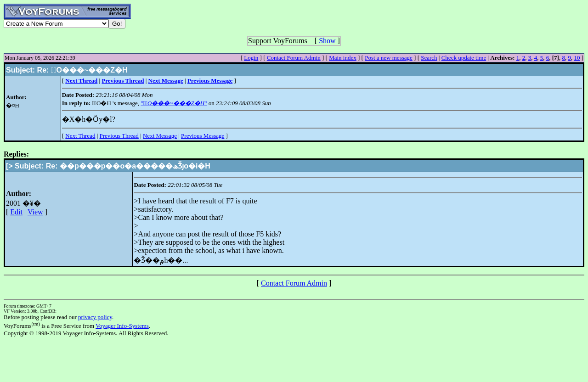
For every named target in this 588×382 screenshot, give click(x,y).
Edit (16, 212)
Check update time (464, 58)
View (35, 212)
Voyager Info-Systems (122, 326)
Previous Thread (119, 136)
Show (327, 41)
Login (251, 58)
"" (174, 103)
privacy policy (95, 317)
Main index (343, 58)
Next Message (160, 136)
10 (577, 58)
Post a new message (389, 58)
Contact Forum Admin (294, 58)
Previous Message (203, 136)
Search (429, 58)
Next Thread (80, 136)
